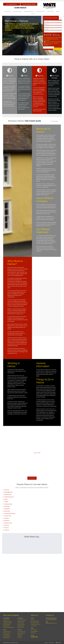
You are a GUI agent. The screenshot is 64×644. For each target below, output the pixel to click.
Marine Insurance (21, 627)
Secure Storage (50, 11)
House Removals (8, 11)
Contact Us (33, 620)
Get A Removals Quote (12, 4)
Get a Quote (54, 121)
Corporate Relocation (40, 11)
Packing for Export (21, 626)
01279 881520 (51, 620)
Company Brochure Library (36, 624)
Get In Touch (32, 478)
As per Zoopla (37, 453)
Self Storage (33, 633)
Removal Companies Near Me (8, 627)
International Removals (29, 11)
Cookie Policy (50, 642)
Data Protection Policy (35, 623)
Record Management (35, 631)
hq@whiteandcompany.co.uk (51, 623)
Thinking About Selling (7, 623)
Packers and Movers (7, 624)
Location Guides (34, 626)
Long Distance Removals (7, 621)
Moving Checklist (6, 626)
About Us (33, 14)
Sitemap (45, 642)
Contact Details (20, 635)
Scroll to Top (59, 643)
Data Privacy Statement (35, 621)
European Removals (18, 11)
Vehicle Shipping (6, 635)
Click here (46, 44)
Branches (58, 11)
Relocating (19, 636)
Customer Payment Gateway (29, 4)
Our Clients (20, 638)
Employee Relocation (21, 633)
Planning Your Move (7, 633)
